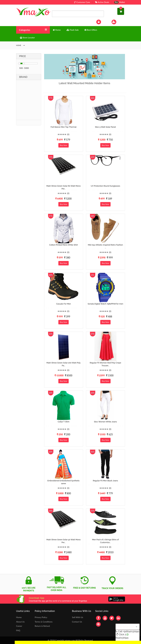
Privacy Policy (41, 617)
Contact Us (77, 622)
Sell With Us (77, 617)
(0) (68, 134)
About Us (20, 622)
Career (19, 626)
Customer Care (82, 2)
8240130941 (122, 638)
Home (19, 617)
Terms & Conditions (44, 622)
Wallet (119, 2)
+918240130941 (131, 631)
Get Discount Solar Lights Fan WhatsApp (33, 642)
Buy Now (64, 145)
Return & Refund (42, 626)
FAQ (18, 630)
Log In (102, 22)
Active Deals (102, 2)
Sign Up (118, 22)
